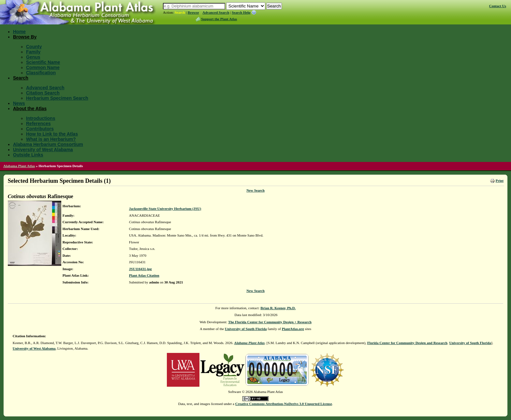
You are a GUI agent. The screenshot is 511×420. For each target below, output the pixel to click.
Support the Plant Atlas (219, 19)
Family (33, 52)
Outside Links (28, 155)
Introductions (41, 118)
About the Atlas (30, 109)
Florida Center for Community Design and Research (407, 343)
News (19, 103)
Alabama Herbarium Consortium (48, 144)
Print (500, 181)
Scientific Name (43, 62)
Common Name (43, 67)
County (34, 47)
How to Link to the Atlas (52, 134)
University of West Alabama (43, 150)
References (38, 123)
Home (19, 32)
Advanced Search (216, 12)
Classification (41, 73)
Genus (33, 57)
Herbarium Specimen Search (57, 98)
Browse (193, 12)
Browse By (25, 37)
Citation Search (43, 93)
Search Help (241, 12)
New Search (255, 190)
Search (180, 12)
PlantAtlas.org (293, 329)
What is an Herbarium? (51, 139)
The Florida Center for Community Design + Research (270, 322)
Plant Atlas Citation (144, 275)
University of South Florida (246, 329)
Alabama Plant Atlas (19, 166)
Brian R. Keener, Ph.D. (278, 308)
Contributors (40, 129)
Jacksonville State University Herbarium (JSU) (165, 209)
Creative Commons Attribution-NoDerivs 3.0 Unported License (284, 404)
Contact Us (498, 6)
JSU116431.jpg (140, 269)
